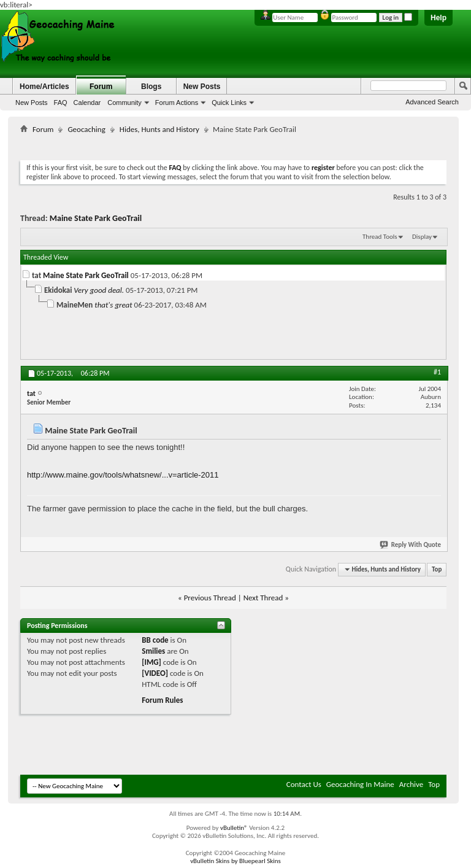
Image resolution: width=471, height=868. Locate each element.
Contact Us (304, 784)
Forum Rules (162, 700)
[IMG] (151, 662)
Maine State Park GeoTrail (96, 218)
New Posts (32, 103)
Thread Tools (380, 237)
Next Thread (263, 598)
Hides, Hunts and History (159, 129)
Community (124, 103)
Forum (101, 87)
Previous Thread (210, 598)
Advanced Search (432, 102)
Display (422, 237)
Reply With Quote (411, 545)
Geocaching (86, 129)
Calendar (87, 103)
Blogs (151, 87)
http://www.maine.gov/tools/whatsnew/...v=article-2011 (123, 475)
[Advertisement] (243, 145)
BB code (155, 640)
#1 (437, 372)
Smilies (153, 651)
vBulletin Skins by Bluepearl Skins (235, 861)
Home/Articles (44, 87)
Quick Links (229, 103)
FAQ (61, 103)
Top (437, 569)
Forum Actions (177, 103)
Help (438, 18)
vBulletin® (234, 828)
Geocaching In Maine (360, 784)
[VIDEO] (155, 673)
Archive (411, 784)
